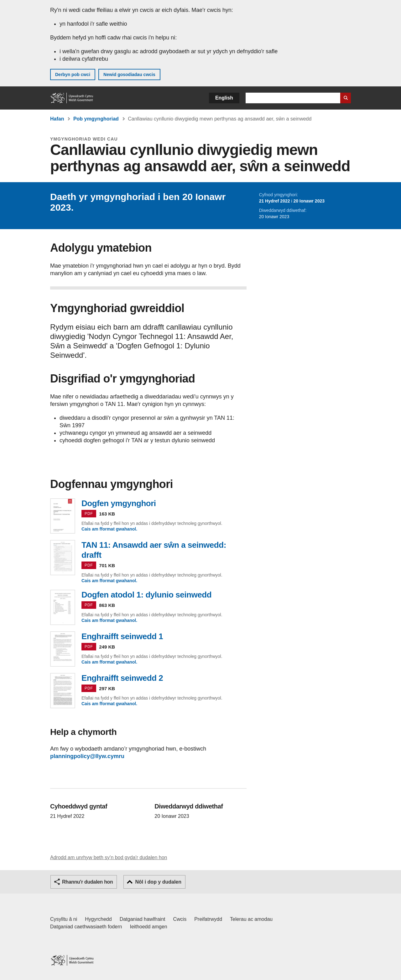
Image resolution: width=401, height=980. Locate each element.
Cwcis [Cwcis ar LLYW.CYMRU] (180, 919)
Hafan (57, 119)
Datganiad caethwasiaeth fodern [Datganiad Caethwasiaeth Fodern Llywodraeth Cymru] (86, 927)
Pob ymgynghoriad (96, 119)
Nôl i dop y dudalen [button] (158, 882)
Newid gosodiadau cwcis (129, 74)
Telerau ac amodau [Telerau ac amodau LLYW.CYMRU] (251, 919)
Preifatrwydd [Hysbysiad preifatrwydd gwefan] (208, 919)
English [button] (224, 98)
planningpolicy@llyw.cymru (87, 756)
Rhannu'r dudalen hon (87, 882)
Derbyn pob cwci (73, 74)
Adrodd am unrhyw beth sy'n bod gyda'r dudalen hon (109, 857)
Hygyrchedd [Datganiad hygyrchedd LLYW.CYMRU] (98, 919)
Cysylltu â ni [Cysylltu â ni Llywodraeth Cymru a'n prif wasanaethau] (64, 919)
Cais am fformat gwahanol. (109, 529)
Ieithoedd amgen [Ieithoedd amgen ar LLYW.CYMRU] (149, 927)
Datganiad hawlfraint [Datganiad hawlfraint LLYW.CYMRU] (143, 919)
